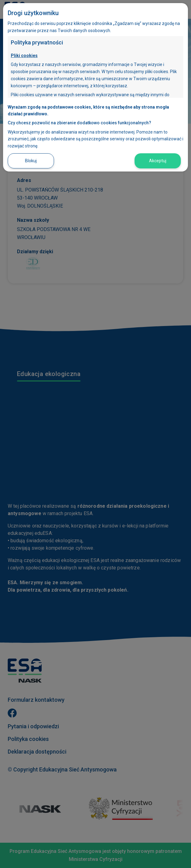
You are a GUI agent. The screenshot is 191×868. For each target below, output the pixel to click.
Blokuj (31, 161)
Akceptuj (158, 161)
